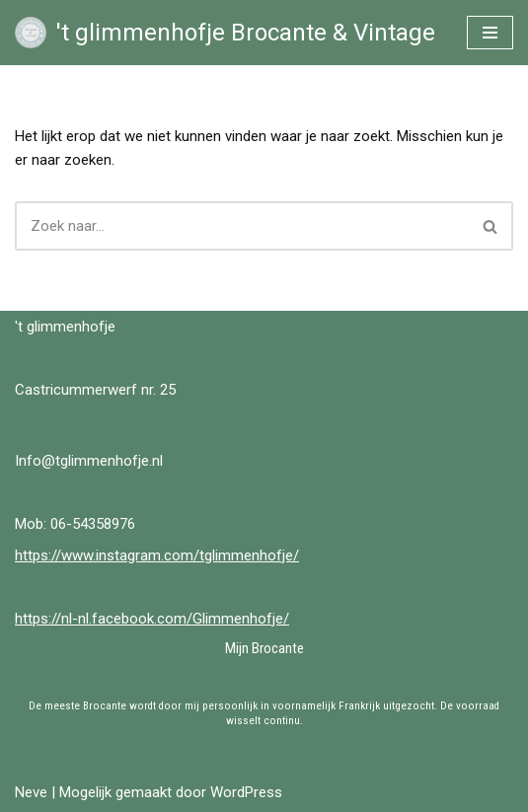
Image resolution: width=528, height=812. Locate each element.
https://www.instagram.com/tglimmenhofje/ (157, 555)
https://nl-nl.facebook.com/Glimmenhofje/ (152, 619)
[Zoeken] (242, 226)
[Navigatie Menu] (490, 33)
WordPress (246, 792)
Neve (31, 792)
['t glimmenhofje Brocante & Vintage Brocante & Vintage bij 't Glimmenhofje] (225, 33)
